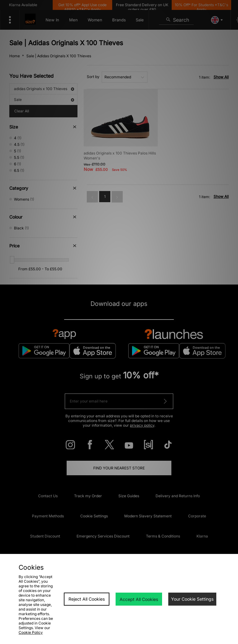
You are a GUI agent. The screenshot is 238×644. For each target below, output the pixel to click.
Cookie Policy (31, 632)
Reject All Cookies (87, 599)
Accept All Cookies (139, 599)
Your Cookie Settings (192, 599)
